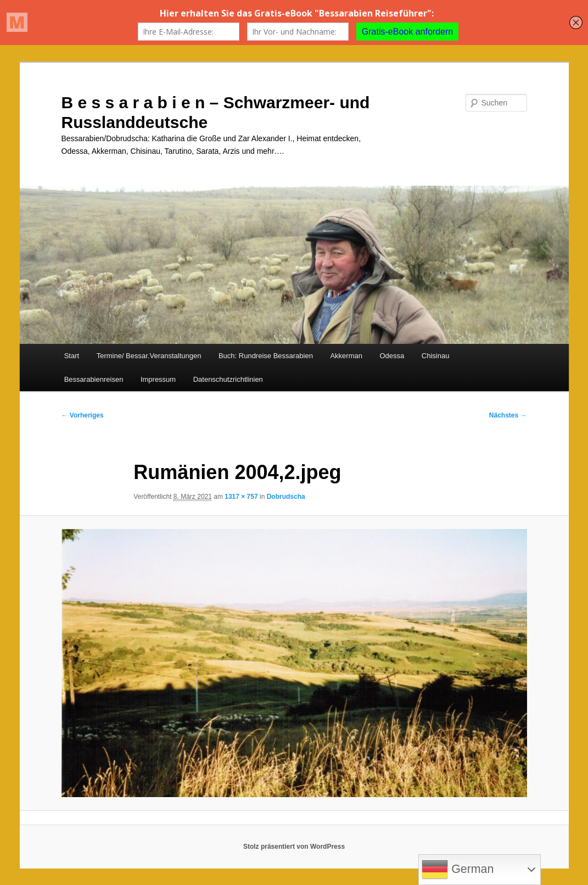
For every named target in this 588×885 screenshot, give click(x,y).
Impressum (158, 379)
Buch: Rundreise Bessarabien (266, 356)
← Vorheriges (83, 415)
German (458, 870)
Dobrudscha (286, 497)
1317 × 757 (241, 497)
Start (72, 356)
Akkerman (346, 356)
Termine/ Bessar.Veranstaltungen (149, 356)
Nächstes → (508, 415)
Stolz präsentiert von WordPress (294, 847)
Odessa (392, 356)
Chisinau (436, 356)
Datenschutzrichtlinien (228, 379)
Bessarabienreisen (94, 379)
